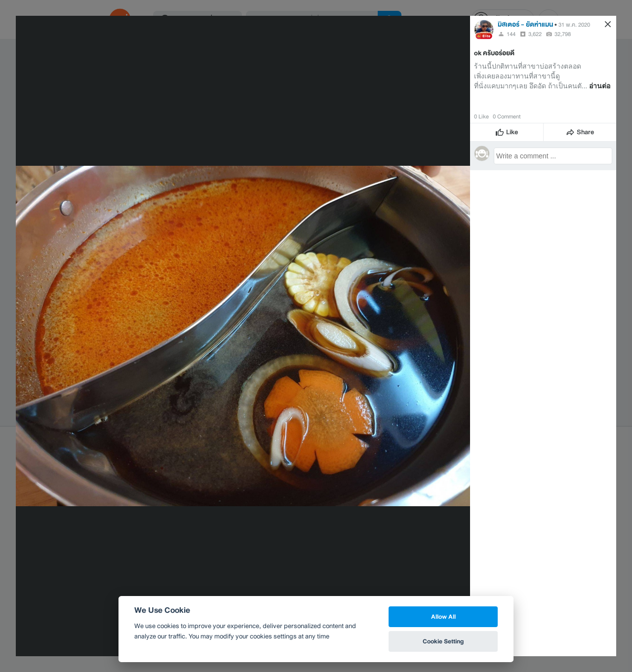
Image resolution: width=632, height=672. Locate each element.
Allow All (443, 616)
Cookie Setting (443, 641)
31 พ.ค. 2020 (574, 25)
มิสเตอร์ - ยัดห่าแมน (525, 24)
